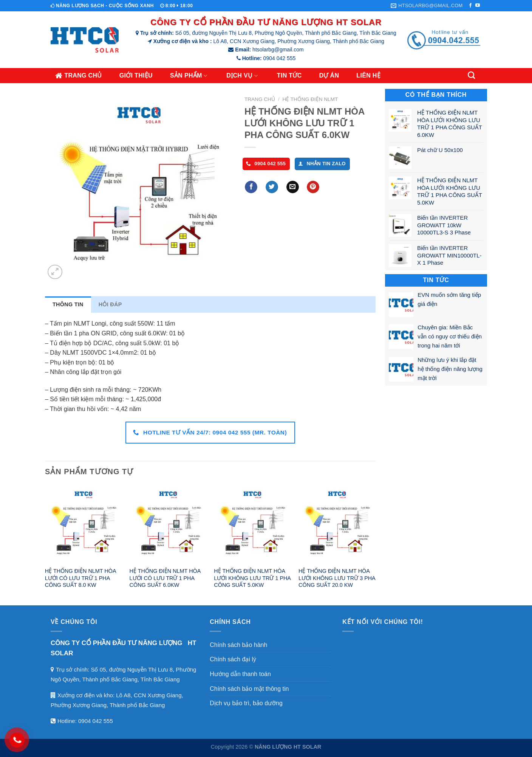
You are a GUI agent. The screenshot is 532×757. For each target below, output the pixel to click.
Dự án (329, 75)
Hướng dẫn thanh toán (240, 674)
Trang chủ (79, 76)
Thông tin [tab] (68, 304)
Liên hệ (368, 75)
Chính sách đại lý (233, 659)
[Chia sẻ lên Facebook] (251, 187)
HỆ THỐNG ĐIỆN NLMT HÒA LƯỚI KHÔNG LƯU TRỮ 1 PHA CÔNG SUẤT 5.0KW (252, 578)
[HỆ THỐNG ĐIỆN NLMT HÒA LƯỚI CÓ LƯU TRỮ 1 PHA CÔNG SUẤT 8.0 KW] (84, 524)
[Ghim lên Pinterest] (313, 187)
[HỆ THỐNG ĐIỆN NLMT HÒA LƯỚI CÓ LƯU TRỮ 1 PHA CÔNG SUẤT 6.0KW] (168, 524)
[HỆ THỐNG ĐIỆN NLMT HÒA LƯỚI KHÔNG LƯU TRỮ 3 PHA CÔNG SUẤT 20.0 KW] (337, 524)
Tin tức (289, 75)
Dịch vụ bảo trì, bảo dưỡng (246, 703)
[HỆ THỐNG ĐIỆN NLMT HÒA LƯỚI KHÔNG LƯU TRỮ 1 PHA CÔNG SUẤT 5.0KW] (252, 524)
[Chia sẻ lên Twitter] (272, 187)
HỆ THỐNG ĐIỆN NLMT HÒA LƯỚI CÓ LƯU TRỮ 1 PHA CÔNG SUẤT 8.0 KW (80, 578)
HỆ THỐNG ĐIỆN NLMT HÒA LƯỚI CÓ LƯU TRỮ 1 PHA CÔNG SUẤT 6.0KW (165, 578)
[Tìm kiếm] (472, 75)
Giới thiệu (136, 75)
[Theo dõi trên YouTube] (478, 6)
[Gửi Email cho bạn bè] (293, 187)
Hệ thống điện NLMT (310, 99)
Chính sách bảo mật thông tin (249, 689)
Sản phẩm (189, 76)
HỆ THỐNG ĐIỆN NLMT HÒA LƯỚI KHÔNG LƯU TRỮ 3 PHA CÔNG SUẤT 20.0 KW (337, 578)
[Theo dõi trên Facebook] (470, 6)
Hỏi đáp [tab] (110, 304)
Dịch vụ (243, 76)
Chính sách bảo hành (238, 645)
